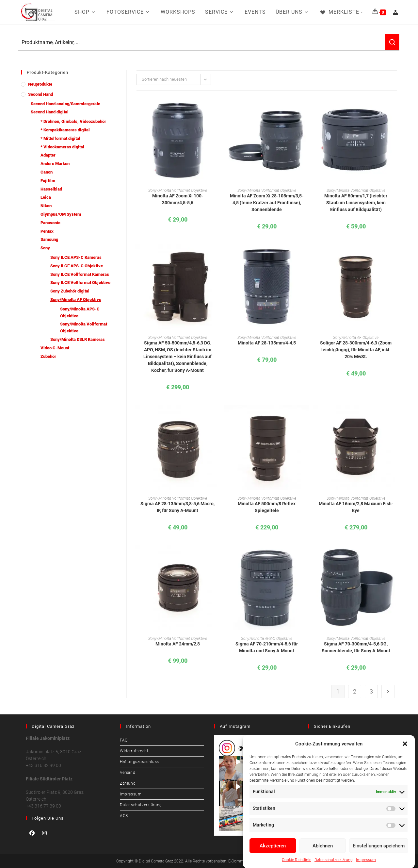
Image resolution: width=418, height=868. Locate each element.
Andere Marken (55, 164)
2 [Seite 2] (355, 691)
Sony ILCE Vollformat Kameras (80, 274)
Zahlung (128, 783)
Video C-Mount (55, 348)
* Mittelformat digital (60, 138)
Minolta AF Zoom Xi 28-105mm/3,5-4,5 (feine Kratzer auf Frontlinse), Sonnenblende (267, 203)
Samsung (49, 239)
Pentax (47, 231)
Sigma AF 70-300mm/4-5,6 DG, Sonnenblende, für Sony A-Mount (356, 647)
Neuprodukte (40, 84)
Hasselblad (51, 189)
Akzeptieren (273, 846)
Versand (128, 773)
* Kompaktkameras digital (65, 130)
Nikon (46, 206)
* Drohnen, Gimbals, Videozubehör (73, 121)
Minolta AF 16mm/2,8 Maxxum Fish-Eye (356, 507)
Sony (45, 248)
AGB (124, 816)
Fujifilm (48, 181)
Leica (46, 197)
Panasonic (50, 223)
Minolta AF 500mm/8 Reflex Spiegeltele (267, 507)
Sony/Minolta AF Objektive (76, 300)
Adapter (48, 155)
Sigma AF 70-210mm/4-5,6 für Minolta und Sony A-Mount (267, 647)
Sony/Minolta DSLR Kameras (78, 339)
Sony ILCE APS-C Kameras (76, 257)
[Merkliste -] (341, 12)
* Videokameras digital (62, 147)
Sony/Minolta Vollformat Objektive (84, 327)
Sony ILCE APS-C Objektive (77, 266)
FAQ (124, 740)
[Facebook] (32, 833)
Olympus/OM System (61, 214)
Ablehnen (323, 846)
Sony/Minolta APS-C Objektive (80, 312)
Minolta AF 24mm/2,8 (178, 644)
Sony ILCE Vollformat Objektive (80, 283)
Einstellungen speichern (379, 846)
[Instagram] (44, 833)
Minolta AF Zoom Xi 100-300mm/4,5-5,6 (178, 199)
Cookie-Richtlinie (297, 860)
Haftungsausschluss (139, 762)
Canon (47, 172)
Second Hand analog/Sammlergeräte (65, 104)
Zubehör (48, 356)
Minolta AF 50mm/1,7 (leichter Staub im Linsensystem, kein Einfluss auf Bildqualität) (356, 203)
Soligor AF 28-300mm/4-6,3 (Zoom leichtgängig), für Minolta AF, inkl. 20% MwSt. (356, 350)
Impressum (366, 860)
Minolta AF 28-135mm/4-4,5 (267, 343)
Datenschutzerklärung (334, 860)
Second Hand (40, 94)
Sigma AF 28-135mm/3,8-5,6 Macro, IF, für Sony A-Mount (177, 507)
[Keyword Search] (202, 42)
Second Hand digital (50, 112)
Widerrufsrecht (134, 751)
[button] (405, 744)
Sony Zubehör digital (70, 291)
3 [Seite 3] (371, 691)
